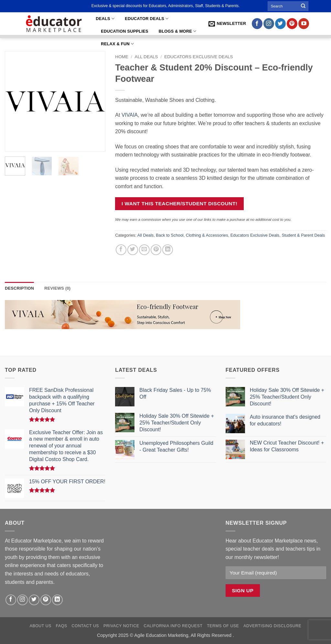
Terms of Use (223, 626)
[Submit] (304, 6)
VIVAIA (130, 115)
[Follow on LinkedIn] (57, 600)
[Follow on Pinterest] (292, 24)
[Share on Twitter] (133, 250)
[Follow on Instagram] (269, 24)
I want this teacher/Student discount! (180, 204)
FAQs (62, 626)
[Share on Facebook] (121, 250)
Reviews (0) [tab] (57, 288)
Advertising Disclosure (272, 626)
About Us (41, 626)
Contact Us (85, 626)
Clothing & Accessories (207, 235)
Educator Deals (147, 19)
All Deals (146, 57)
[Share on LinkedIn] (168, 250)
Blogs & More (178, 31)
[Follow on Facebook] (257, 24)
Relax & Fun (117, 44)
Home (122, 57)
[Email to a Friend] (144, 250)
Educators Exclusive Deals (199, 57)
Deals (105, 19)
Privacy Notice (121, 626)
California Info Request (173, 626)
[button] (227, 24)
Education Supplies (125, 31)
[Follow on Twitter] (280, 24)
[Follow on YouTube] (304, 24)
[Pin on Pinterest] (156, 250)
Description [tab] (19, 288)
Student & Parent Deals (303, 235)
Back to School (170, 235)
